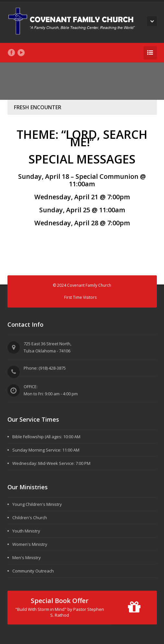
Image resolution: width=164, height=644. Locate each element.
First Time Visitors (80, 297)
